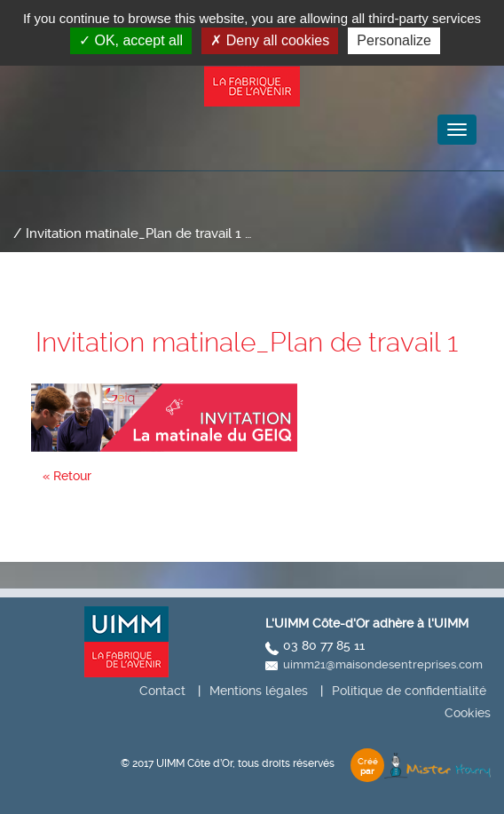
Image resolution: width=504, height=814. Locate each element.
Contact (162, 691)
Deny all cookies (270, 40)
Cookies (468, 713)
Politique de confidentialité (409, 691)
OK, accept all (131, 40)
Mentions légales (259, 691)
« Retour (67, 476)
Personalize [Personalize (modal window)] (394, 40)
